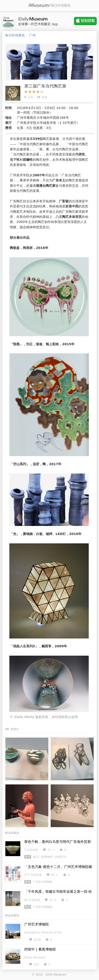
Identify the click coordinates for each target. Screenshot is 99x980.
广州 (32, 35)
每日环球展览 (15, 35)
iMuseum (60, 975)
